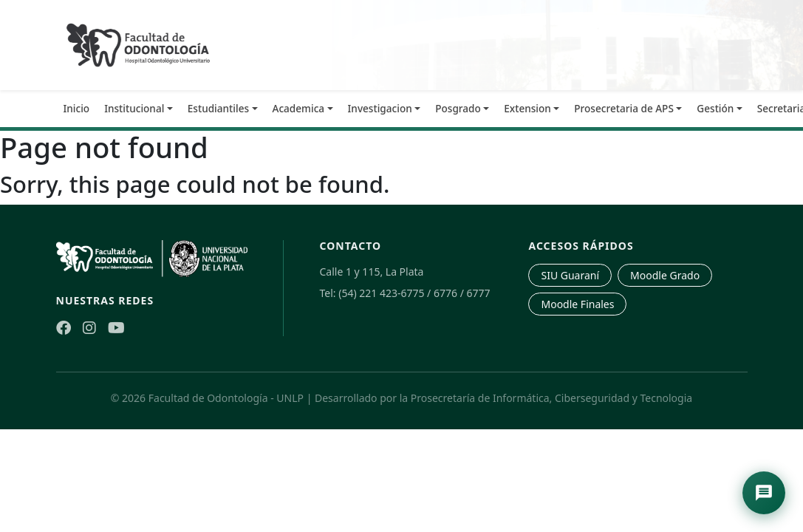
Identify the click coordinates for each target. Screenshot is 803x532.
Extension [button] (527, 108)
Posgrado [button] (458, 108)
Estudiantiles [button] (218, 108)
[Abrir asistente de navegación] (764, 493)
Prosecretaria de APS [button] (624, 108)
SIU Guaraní (570, 275)
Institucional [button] (134, 108)
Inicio (77, 108)
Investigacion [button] (380, 108)
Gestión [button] (715, 108)
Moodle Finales (577, 304)
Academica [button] (299, 108)
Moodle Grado (665, 275)
